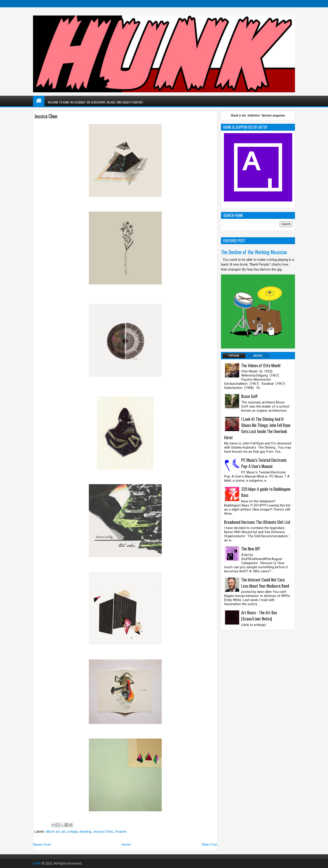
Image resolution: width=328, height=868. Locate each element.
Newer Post (42, 845)
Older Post (209, 845)
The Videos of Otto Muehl (261, 365)
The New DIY (251, 549)
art (64, 832)
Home (126, 845)
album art (53, 832)
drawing (85, 832)
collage (73, 832)
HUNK (37, 863)
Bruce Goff (249, 396)
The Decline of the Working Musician (254, 252)
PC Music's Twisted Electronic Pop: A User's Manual (264, 463)
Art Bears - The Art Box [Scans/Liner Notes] (259, 616)
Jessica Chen (103, 832)
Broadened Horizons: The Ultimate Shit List (257, 522)
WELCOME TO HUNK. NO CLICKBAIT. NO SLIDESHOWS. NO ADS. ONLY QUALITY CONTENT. (96, 102)
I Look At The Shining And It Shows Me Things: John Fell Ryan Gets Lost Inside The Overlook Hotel (257, 428)
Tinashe (120, 832)
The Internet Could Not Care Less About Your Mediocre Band (265, 583)
